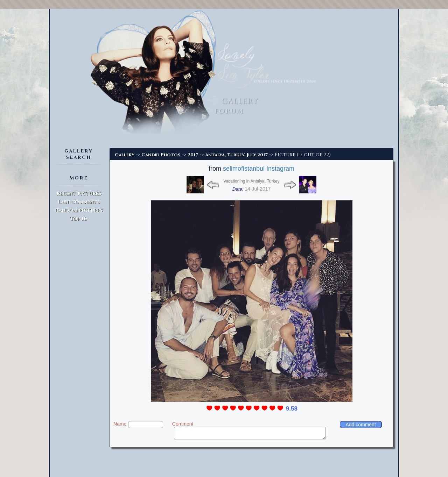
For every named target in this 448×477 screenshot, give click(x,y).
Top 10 (79, 219)
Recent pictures (79, 194)
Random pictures (79, 210)
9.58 (292, 409)
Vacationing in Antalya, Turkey (252, 181)
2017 (193, 155)
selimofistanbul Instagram (259, 169)
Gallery (125, 155)
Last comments (79, 202)
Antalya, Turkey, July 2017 (236, 155)
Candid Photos (161, 155)
